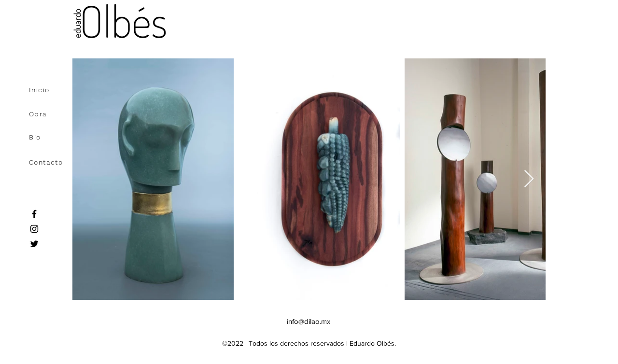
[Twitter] (34, 244)
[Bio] (58, 137)
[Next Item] (529, 179)
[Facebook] (34, 214)
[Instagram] (34, 229)
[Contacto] (58, 162)
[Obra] (58, 114)
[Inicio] (58, 90)
